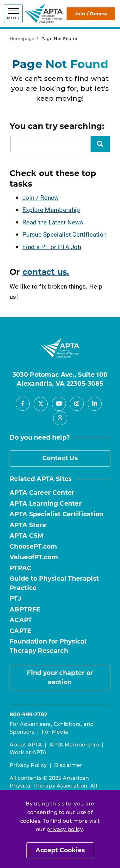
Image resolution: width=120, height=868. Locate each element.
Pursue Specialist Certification (64, 234)
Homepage (22, 38)
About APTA (26, 745)
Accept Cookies (60, 850)
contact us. (46, 272)
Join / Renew (91, 14)
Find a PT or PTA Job (52, 247)
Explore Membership (51, 210)
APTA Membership (74, 745)
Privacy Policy (28, 765)
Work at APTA (28, 752)
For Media (55, 732)
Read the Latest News (53, 222)
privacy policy (64, 829)
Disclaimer (68, 765)
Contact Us (60, 458)
